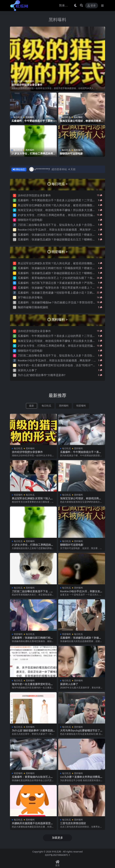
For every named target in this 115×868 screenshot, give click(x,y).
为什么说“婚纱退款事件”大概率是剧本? (41, 375)
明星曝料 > (60, 252)
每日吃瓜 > (60, 184)
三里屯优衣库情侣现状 (73, 823)
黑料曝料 (57, 20)
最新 (32, 406)
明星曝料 (81, 406)
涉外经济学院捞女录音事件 (27, 85)
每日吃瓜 (18, 81)
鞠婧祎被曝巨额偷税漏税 (33, 307)
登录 (92, 6)
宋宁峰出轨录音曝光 (30, 297)
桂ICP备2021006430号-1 (58, 855)
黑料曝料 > (60, 319)
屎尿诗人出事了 (27, 370)
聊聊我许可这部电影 (71, 153)
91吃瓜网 (56, 852)
